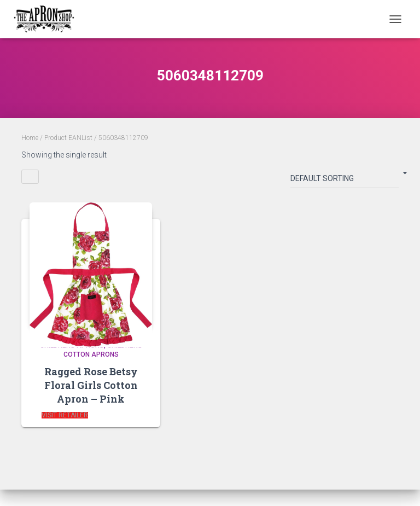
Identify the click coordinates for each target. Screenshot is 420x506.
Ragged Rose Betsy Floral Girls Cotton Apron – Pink (91, 385)
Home (30, 138)
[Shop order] (345, 181)
